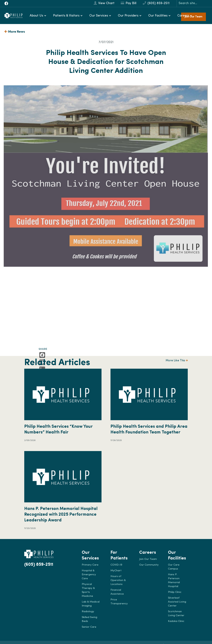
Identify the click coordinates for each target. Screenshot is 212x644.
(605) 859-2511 (156, 3)
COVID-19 (116, 565)
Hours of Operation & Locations (118, 580)
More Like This (177, 361)
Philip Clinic (175, 592)
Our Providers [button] (128, 16)
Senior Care (89, 627)
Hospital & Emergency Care (89, 575)
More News (15, 32)
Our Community (149, 565)
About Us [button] (36, 16)
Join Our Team (148, 559)
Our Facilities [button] (158, 16)
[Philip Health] (13, 15)
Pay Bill (129, 3)
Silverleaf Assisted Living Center (177, 602)
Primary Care (90, 565)
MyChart (116, 571)
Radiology (88, 612)
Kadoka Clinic (176, 621)
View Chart (104, 3)
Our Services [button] (99, 16)
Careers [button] (183, 16)
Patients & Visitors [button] (66, 16)
